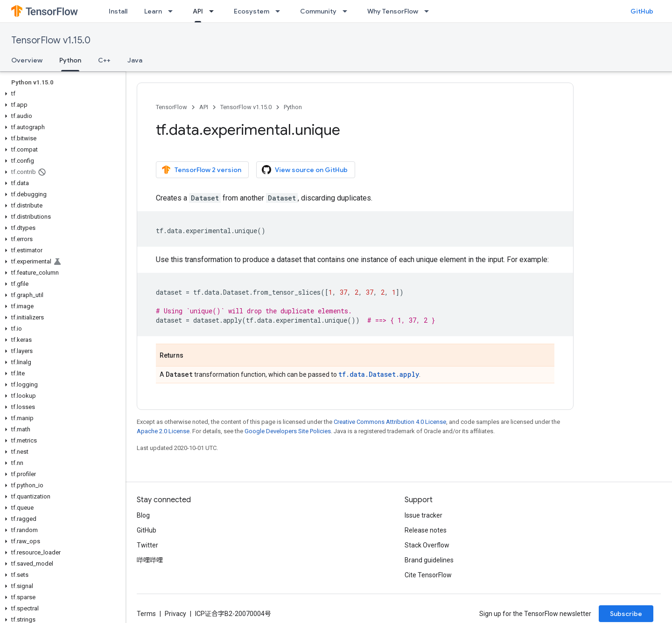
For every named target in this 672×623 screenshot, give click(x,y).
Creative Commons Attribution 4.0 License (390, 422)
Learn (153, 11)
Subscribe (626, 614)
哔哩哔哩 (150, 560)
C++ (104, 60)
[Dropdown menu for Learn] (173, 11)
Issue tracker (423, 515)
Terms (146, 614)
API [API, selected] (198, 11)
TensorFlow (171, 107)
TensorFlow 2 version (201, 170)
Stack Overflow (427, 545)
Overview (27, 60)
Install (118, 11)
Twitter (147, 545)
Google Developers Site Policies (288, 431)
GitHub (642, 11)
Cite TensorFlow (428, 575)
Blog (143, 515)
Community (318, 11)
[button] (61, 94)
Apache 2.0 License (163, 431)
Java (135, 60)
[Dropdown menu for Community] (348, 11)
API (204, 107)
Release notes (426, 530)
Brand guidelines (429, 560)
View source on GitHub (305, 170)
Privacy (175, 614)
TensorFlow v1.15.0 (51, 40)
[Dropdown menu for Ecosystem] (280, 11)
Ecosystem (252, 11)
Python (293, 107)
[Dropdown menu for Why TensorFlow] (429, 11)
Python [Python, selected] (70, 60)
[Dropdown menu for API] (214, 11)
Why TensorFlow (393, 11)
